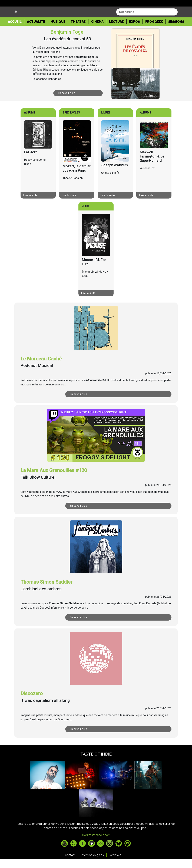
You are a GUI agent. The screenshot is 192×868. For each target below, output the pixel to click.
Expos (135, 30)
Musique (58, 30)
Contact (70, 864)
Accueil (16, 30)
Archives (116, 864)
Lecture (116, 30)
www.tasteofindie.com (96, 844)
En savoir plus (87, 403)
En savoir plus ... (71, 102)
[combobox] (147, 21)
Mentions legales (93, 864)
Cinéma (97, 30)
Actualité (36, 30)
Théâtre (78, 30)
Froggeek (154, 30)
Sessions (176, 30)
